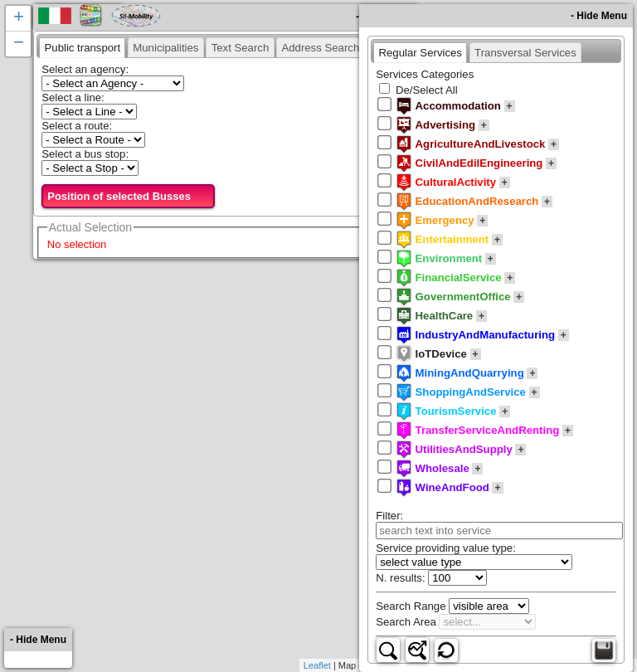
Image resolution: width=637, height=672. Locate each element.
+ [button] (19, 18)
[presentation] (82, 47)
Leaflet (317, 665)
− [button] (19, 44)
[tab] (82, 47)
